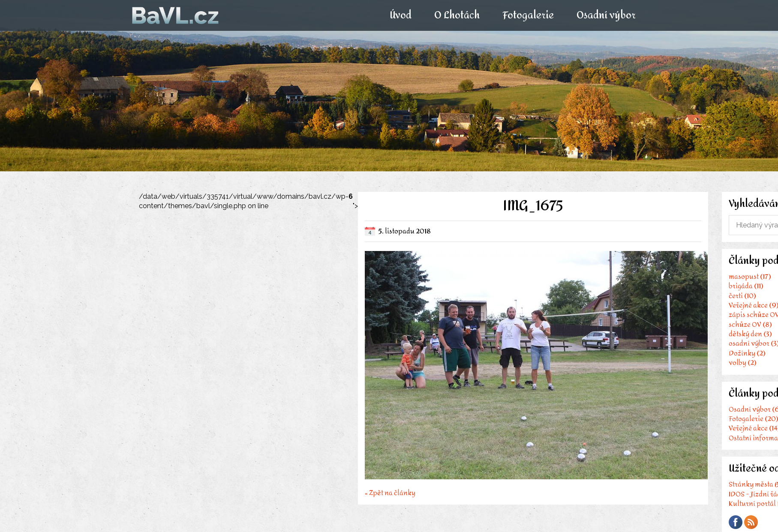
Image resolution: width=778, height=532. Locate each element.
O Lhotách (457, 15)
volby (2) (743, 363)
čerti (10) (742, 296)
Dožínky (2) (747, 353)
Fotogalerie (528, 15)
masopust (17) (750, 276)
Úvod (400, 15)
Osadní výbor (606, 15)
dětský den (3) (750, 334)
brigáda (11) (746, 286)
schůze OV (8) (750, 324)
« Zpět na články (390, 492)
